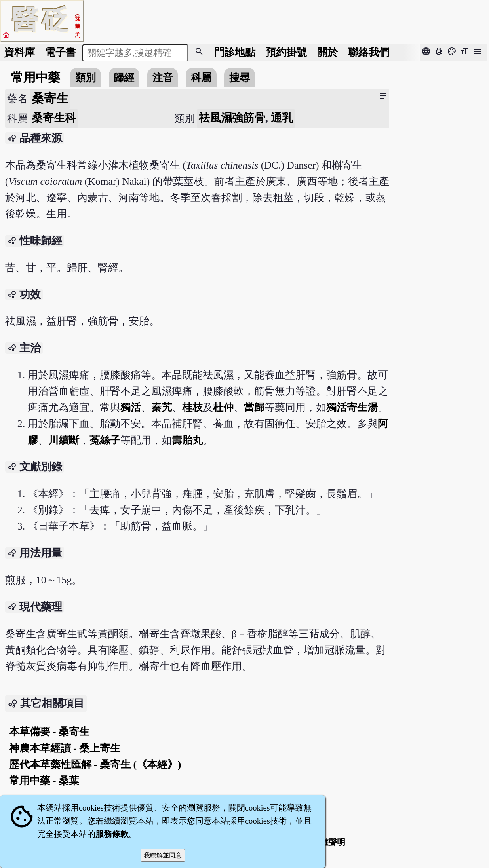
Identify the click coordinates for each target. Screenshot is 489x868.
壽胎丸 (187, 440)
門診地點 (235, 52)
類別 (86, 78)
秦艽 (162, 407)
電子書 (61, 52)
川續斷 (64, 440)
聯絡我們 (369, 52)
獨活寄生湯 (352, 407)
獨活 (131, 407)
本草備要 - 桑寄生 (49, 732)
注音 (163, 78)
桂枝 (192, 407)
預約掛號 (286, 52)
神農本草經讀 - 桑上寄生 (65, 748)
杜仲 (223, 407)
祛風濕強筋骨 (232, 118)
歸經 (124, 78)
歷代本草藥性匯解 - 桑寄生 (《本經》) (95, 764)
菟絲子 (105, 440)
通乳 (282, 118)
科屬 (201, 78)
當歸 (254, 407)
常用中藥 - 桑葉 (44, 781)
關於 (327, 52)
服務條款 (112, 834)
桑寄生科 (54, 118)
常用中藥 (36, 78)
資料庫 (19, 52)
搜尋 (240, 78)
